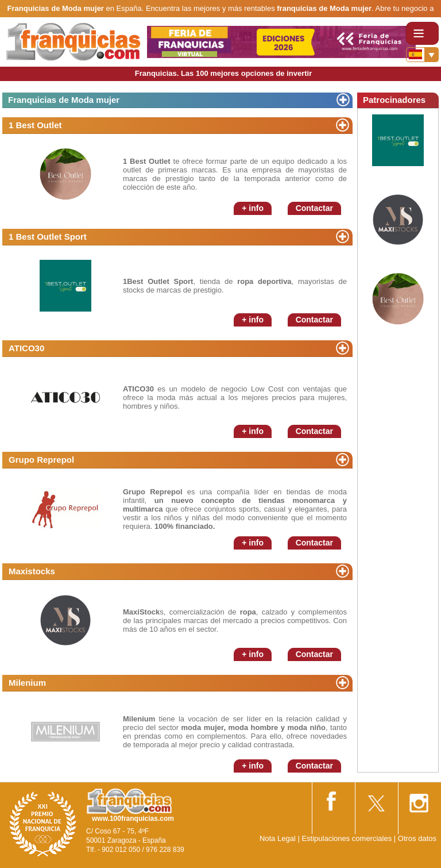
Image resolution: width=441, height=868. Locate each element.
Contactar (314, 208)
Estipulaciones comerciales (347, 838)
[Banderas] (422, 55)
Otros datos (417, 838)
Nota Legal (278, 838)
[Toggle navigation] (422, 33)
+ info (253, 208)
